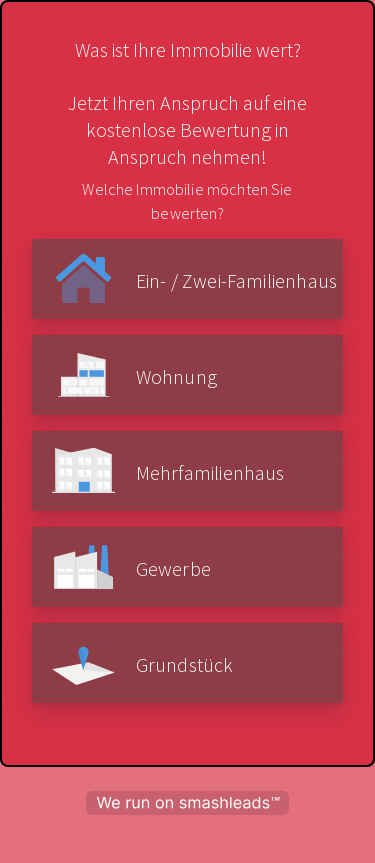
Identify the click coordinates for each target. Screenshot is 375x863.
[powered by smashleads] (187, 803)
